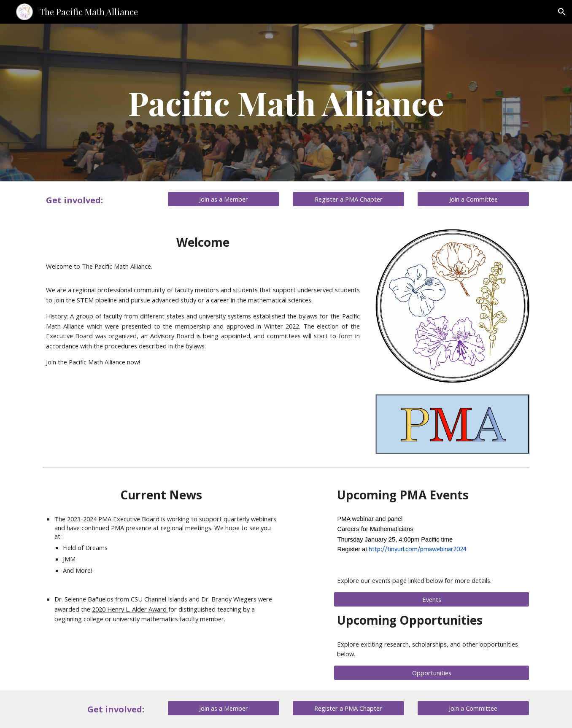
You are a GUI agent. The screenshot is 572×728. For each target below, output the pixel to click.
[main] (286, 102)
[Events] (432, 599)
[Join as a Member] (224, 199)
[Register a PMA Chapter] (348, 199)
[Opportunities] (432, 673)
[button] (562, 12)
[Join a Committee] (473, 199)
